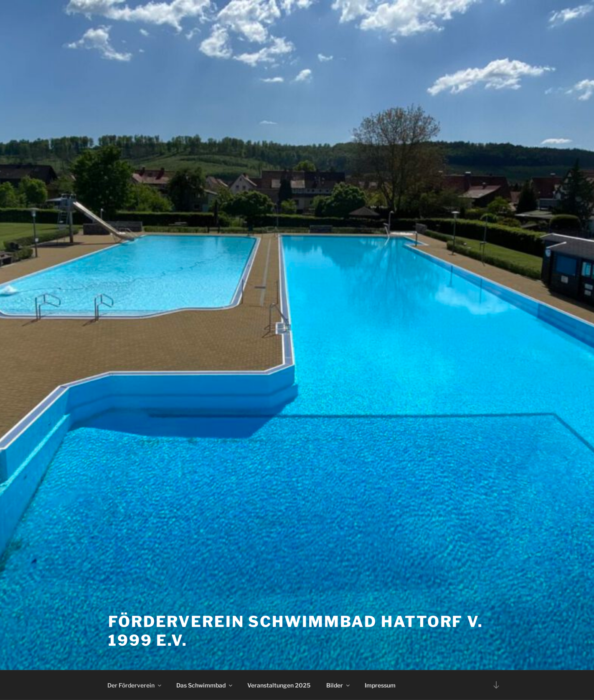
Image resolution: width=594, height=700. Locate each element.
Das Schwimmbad (205, 685)
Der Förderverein (135, 685)
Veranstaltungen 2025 (279, 685)
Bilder (339, 685)
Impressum (380, 685)
